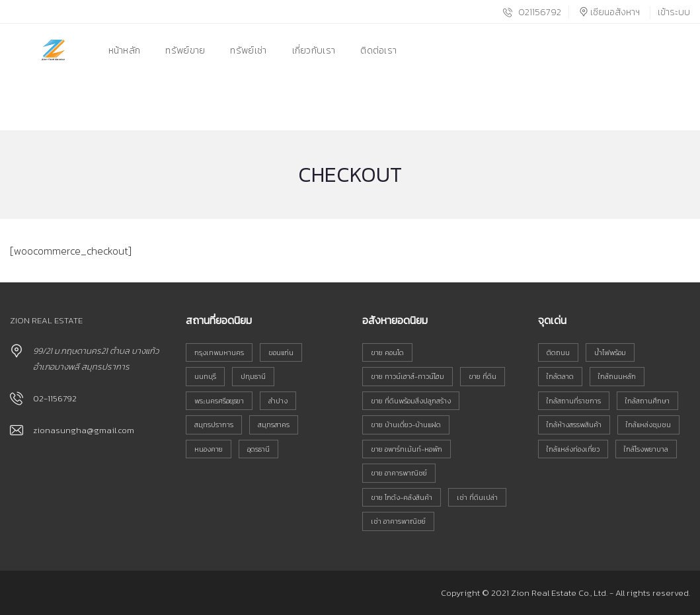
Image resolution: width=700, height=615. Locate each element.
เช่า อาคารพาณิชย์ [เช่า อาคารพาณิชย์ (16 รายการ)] (398, 521)
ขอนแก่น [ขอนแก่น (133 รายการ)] (281, 352)
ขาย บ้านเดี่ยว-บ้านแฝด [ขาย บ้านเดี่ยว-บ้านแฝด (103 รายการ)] (406, 425)
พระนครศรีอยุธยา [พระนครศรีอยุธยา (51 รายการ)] (219, 401)
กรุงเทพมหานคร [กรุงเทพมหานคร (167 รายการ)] (219, 352)
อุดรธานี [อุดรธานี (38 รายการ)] (258, 449)
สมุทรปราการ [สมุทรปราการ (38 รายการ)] (214, 425)
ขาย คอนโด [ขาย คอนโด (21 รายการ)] (387, 352)
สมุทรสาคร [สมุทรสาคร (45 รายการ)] (274, 425)
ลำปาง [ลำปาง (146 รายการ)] (278, 401)
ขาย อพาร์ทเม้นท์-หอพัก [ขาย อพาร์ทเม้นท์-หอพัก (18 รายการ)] (407, 449)
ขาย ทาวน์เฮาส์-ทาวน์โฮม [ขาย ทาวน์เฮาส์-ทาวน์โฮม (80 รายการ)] (408, 376)
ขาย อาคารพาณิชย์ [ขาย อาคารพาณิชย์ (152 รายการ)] (399, 473)
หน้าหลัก (125, 51)
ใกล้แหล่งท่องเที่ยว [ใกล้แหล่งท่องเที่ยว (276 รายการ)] (573, 449)
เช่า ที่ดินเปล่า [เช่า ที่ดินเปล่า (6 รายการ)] (477, 497)
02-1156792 (55, 398)
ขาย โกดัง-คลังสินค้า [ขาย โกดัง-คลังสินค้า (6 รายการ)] (402, 497)
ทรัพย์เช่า (248, 51)
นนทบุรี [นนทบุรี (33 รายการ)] (205, 376)
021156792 (532, 12)
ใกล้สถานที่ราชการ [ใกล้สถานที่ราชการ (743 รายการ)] (574, 401)
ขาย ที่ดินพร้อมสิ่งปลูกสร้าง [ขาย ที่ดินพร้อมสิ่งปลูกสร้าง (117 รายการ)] (411, 401)
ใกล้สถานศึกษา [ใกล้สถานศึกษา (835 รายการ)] (647, 401)
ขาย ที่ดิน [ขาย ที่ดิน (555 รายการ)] (483, 376)
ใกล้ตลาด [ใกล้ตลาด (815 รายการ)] (560, 376)
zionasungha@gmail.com (84, 430)
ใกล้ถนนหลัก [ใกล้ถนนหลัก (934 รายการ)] (617, 376)
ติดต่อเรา (378, 51)
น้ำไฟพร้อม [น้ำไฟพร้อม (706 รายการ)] (610, 352)
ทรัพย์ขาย (185, 51)
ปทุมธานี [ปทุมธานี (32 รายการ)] (253, 376)
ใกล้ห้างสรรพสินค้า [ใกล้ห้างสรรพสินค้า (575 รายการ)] (574, 425)
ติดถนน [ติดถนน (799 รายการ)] (558, 352)
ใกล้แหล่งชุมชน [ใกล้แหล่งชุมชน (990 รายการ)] (648, 425)
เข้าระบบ (674, 12)
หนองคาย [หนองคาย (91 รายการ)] (209, 449)
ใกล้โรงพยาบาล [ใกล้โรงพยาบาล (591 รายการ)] (646, 449)
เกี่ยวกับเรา (314, 51)
